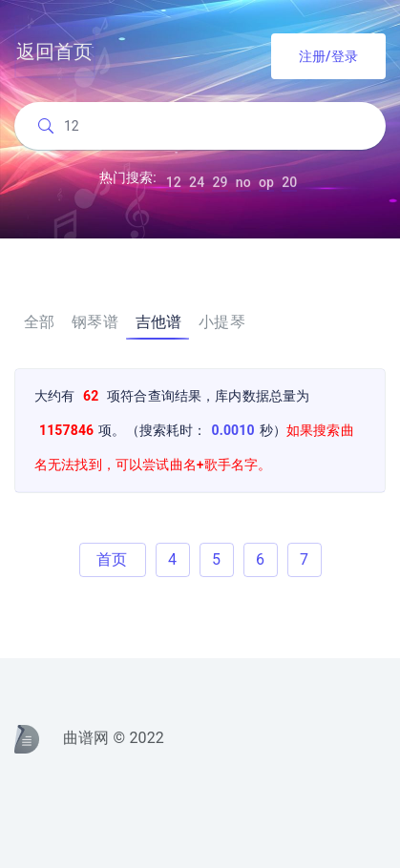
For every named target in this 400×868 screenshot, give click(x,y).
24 (197, 185)
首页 (112, 559)
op (266, 185)
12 (174, 185)
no (243, 185)
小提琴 (221, 322)
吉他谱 (158, 322)
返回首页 (55, 52)
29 (220, 185)
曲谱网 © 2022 (89, 739)
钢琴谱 (95, 322)
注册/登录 (328, 56)
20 (289, 185)
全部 (39, 322)
